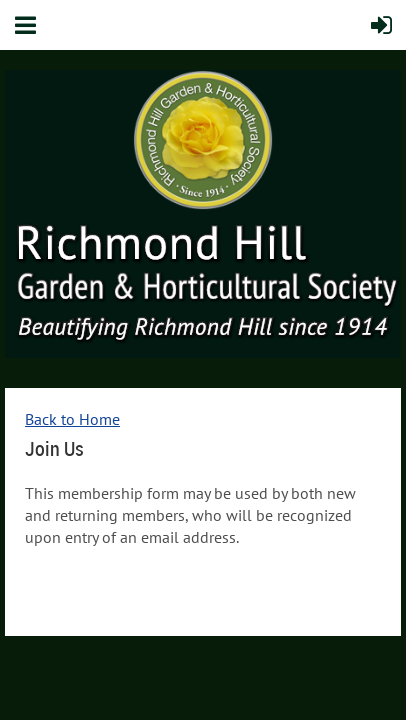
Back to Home (72, 419)
